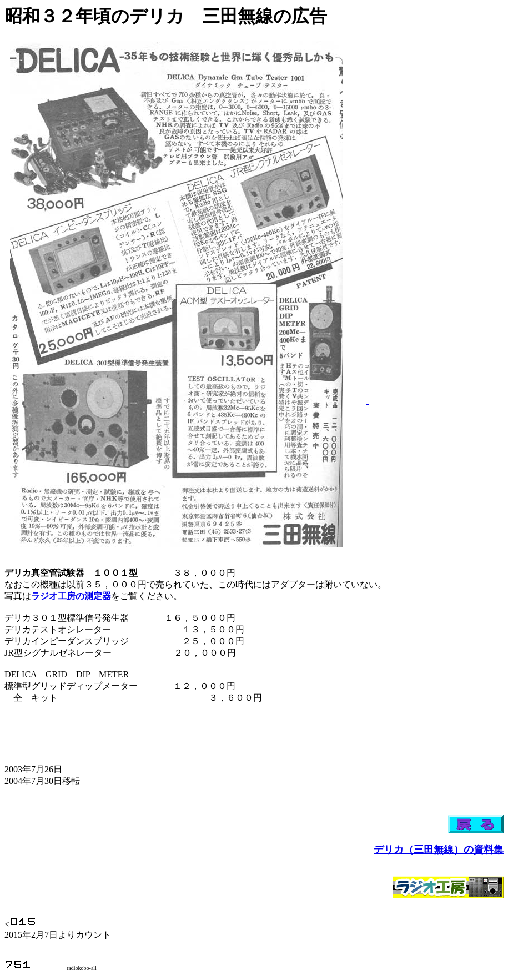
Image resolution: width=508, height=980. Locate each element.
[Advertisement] (403, 237)
